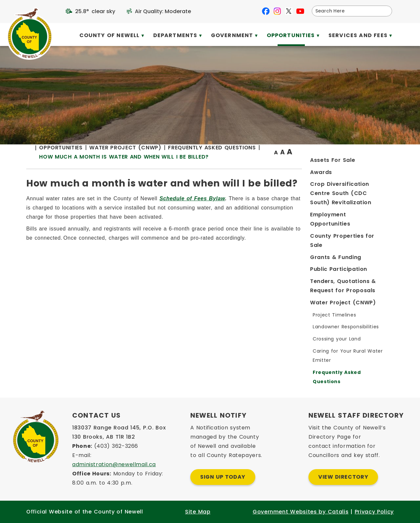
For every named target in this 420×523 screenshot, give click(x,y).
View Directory (343, 477)
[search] (348, 11)
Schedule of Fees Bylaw (297, 231)
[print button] (378, 170)
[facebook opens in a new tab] (266, 11)
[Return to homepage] (138, 170)
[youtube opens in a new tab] (300, 11)
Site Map (198, 512)
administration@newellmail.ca (114, 464)
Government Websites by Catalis (301, 512)
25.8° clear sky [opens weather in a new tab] (95, 11)
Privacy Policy (374, 512)
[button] (385, 11)
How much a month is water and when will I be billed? (229, 179)
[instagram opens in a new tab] (277, 11)
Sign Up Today (223, 477)
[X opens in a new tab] (289, 11)
